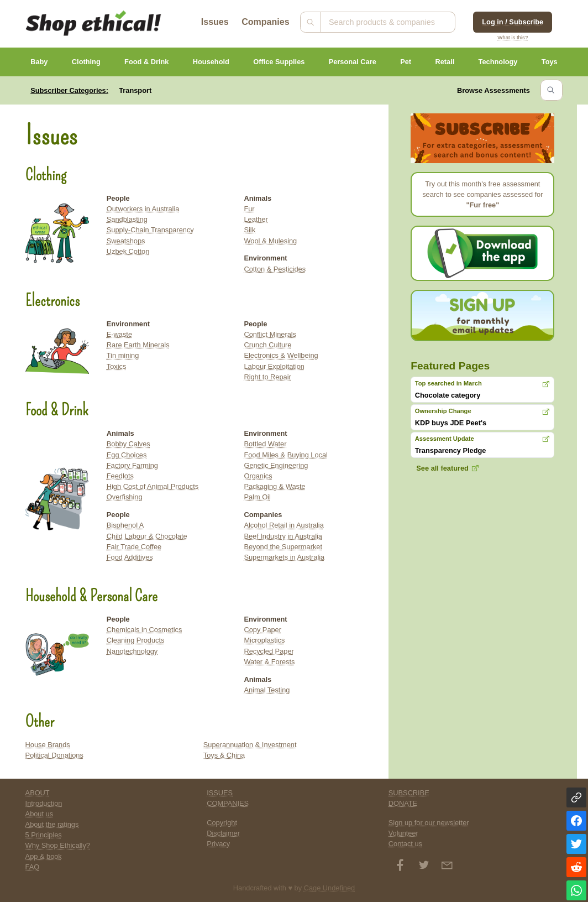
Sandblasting (127, 219)
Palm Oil (257, 497)
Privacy (218, 844)
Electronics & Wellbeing (281, 355)
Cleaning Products (136, 640)
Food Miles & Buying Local (286, 455)
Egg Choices (127, 455)
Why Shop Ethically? (58, 845)
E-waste (119, 334)
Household (211, 62)
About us (40, 814)
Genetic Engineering (276, 465)
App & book (44, 856)
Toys (550, 62)
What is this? (513, 37)
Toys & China (224, 755)
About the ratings (52, 824)
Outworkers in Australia (143, 209)
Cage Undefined (330, 888)
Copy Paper (262, 630)
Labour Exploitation (274, 366)
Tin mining (123, 355)
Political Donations (54, 755)
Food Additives (130, 557)
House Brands (48, 745)
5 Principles (44, 835)
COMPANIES (228, 803)
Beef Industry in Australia (283, 536)
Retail (445, 62)
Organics (258, 476)
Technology (498, 62)
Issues (215, 22)
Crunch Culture (267, 345)
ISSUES (220, 793)
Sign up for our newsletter (429, 823)
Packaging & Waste (274, 486)
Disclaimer (223, 833)
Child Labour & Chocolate (147, 536)
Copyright (222, 823)
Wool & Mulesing (270, 241)
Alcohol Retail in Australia (283, 525)
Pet (406, 62)
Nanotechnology (132, 651)
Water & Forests (269, 662)
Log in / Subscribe (513, 22)
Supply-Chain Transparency (150, 230)
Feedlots (120, 476)
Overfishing (125, 497)
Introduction (44, 803)
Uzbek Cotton (128, 251)
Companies (265, 22)
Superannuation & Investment (250, 745)
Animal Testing (267, 690)
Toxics (117, 366)
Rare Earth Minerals (138, 345)
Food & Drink (146, 62)
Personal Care (353, 62)
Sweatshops (126, 241)
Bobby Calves (128, 444)
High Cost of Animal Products (153, 486)
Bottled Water (265, 444)
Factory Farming (132, 465)
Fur (249, 209)
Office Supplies (279, 62)
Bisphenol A (125, 525)
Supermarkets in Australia (284, 557)
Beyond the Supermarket (283, 547)
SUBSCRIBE (409, 793)
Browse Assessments (494, 90)
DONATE (403, 803)
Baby (39, 62)
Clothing (86, 62)
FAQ (33, 867)
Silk (250, 230)
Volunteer (403, 833)
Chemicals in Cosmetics (145, 630)
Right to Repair (267, 377)
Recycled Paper (269, 651)
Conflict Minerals (270, 334)
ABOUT (38, 793)
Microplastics (264, 640)
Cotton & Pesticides (275, 269)
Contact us (405, 844)
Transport (135, 90)
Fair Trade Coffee (134, 547)
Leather (256, 219)
